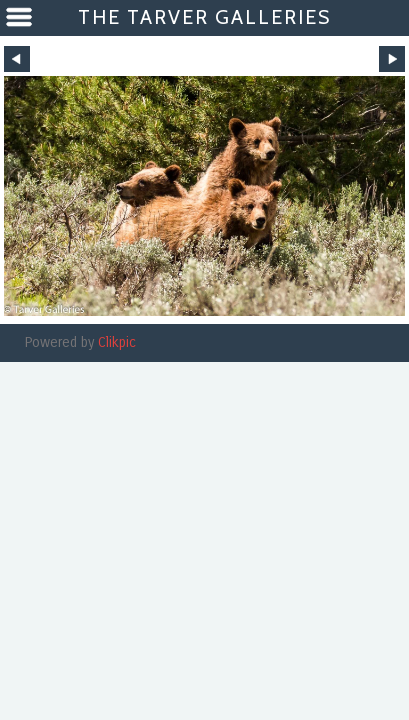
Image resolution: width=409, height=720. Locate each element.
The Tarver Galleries (204, 17)
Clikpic (117, 342)
